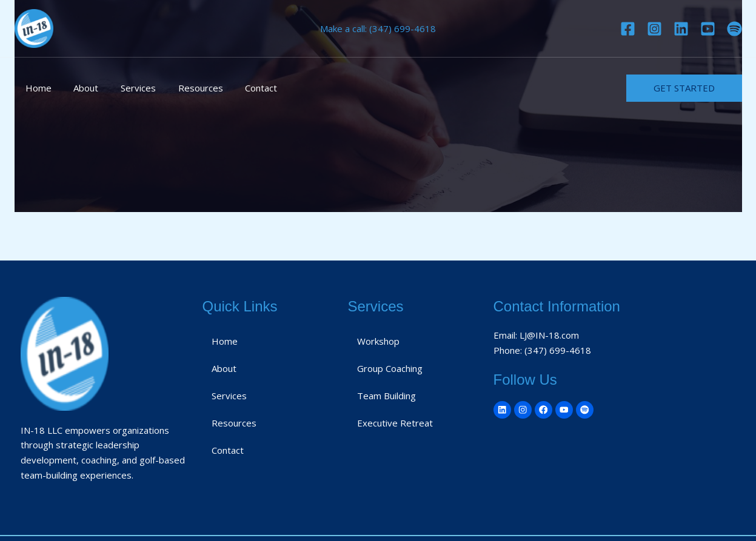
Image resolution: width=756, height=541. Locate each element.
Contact (243, 88)
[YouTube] (708, 29)
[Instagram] (654, 29)
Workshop (378, 341)
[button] (684, 88)
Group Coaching (390, 368)
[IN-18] (34, 27)
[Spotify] (734, 29)
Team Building (386, 396)
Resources (187, 88)
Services (129, 88)
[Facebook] (628, 29)
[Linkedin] (681, 29)
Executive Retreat (395, 423)
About (80, 88)
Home (37, 88)
